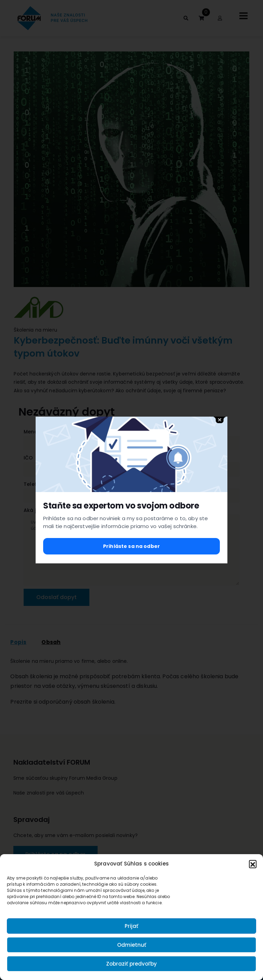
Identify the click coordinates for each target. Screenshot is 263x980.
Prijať (131, 926)
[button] (253, 864)
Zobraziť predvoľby (131, 964)
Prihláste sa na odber (131, 546)
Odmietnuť (132, 945)
